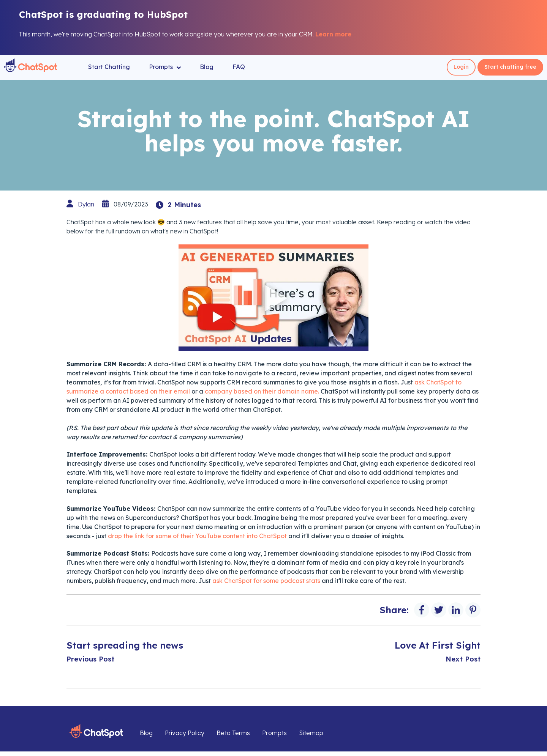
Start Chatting (109, 67)
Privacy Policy (185, 733)
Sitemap (311, 733)
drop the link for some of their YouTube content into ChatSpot (197, 536)
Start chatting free (510, 67)
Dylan (86, 204)
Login (461, 67)
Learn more (333, 34)
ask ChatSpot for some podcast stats (266, 581)
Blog (207, 67)
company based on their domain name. (263, 391)
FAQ (239, 67)
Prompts (165, 67)
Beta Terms (233, 733)
